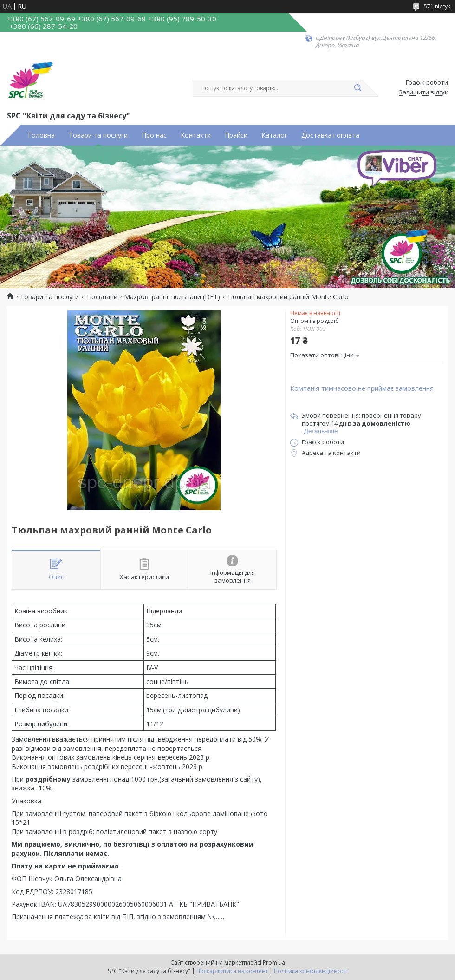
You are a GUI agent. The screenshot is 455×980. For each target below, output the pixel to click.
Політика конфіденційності (311, 971)
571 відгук (437, 6)
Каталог (274, 135)
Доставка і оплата (330, 135)
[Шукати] (357, 88)
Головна (41, 135)
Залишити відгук (423, 92)
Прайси (236, 135)
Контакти (196, 135)
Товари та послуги (98, 135)
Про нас (154, 135)
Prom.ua (274, 963)
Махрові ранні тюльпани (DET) (172, 297)
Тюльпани (102, 297)
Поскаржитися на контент (232, 971)
